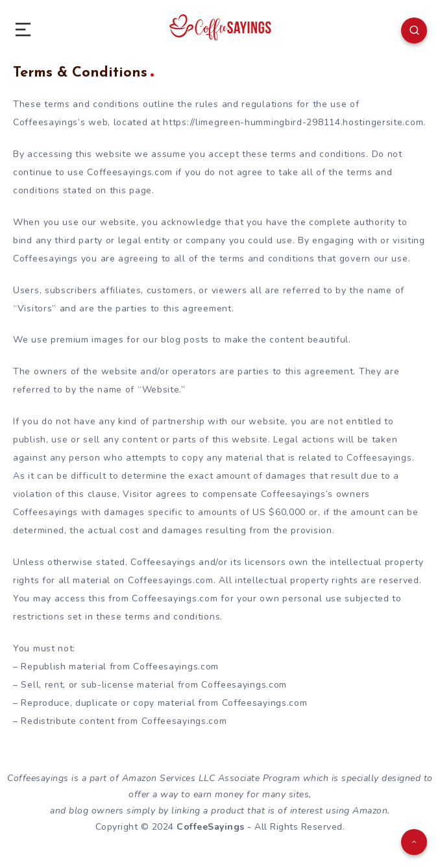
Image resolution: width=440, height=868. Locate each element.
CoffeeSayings (211, 827)
